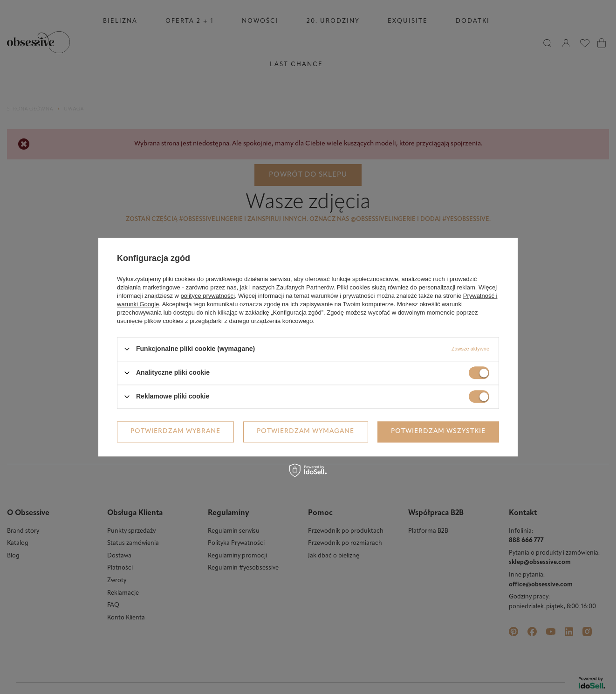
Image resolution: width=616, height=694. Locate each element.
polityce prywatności (208, 296)
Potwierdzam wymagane (305, 431)
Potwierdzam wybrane (175, 431)
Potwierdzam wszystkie (438, 431)
